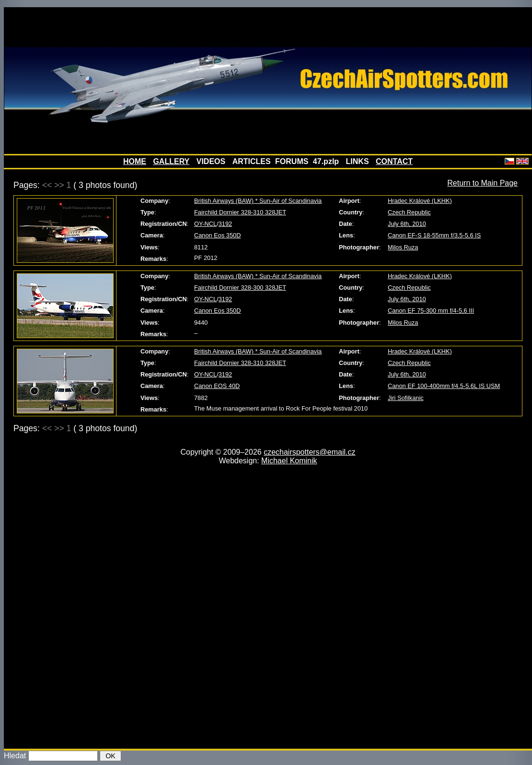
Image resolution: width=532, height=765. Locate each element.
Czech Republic (409, 212)
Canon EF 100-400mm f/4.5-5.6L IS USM (444, 386)
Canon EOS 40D (217, 386)
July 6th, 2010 (407, 224)
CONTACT (394, 161)
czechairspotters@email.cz (309, 452)
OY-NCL (205, 224)
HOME (135, 161)
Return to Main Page (482, 183)
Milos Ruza (403, 247)
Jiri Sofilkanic (406, 398)
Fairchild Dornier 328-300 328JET (240, 288)
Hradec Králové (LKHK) (420, 201)
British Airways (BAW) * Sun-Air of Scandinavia (258, 201)
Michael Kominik (289, 461)
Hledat (15, 756)
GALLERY (171, 161)
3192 (225, 224)
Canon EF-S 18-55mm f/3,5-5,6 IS (434, 235)
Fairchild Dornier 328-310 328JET (240, 212)
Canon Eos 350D (217, 235)
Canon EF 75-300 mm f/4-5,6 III (431, 311)
